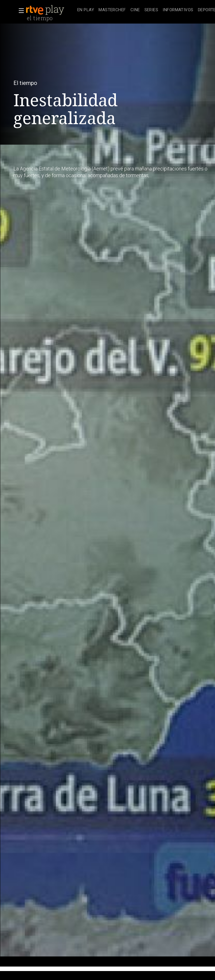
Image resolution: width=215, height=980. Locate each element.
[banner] (50, 10)
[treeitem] (86, 10)
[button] (20, 11)
